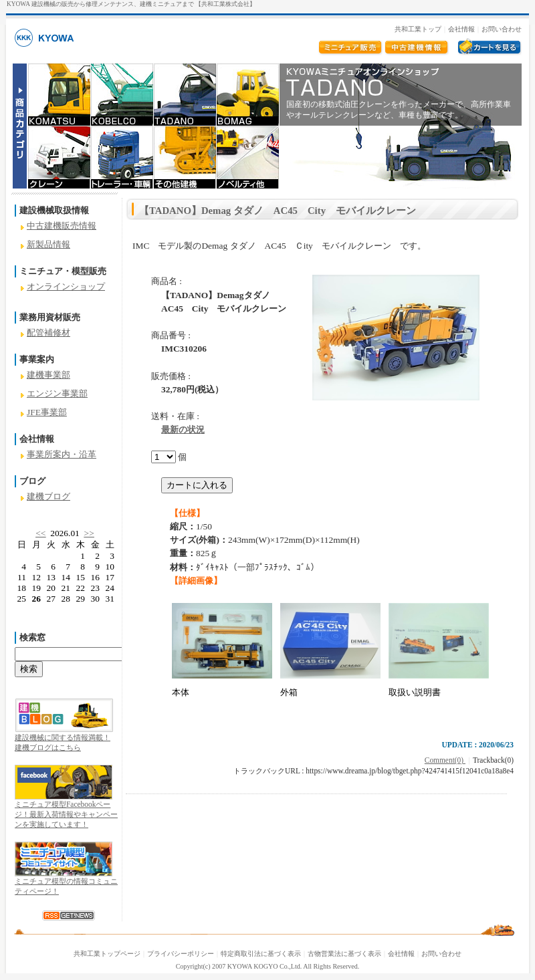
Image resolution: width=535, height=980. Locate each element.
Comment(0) (445, 760)
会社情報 (461, 29)
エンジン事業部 (57, 393)
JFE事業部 (47, 412)
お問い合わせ (502, 29)
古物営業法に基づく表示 (344, 954)
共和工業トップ (418, 29)
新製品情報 (48, 244)
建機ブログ (48, 496)
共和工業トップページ (107, 954)
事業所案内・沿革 (62, 454)
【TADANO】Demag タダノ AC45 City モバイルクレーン (278, 211)
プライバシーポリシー (181, 954)
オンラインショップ (66, 286)
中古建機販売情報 (62, 226)
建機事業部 (48, 375)
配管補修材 (48, 333)
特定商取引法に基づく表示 (261, 954)
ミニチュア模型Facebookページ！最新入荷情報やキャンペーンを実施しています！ (66, 814)
